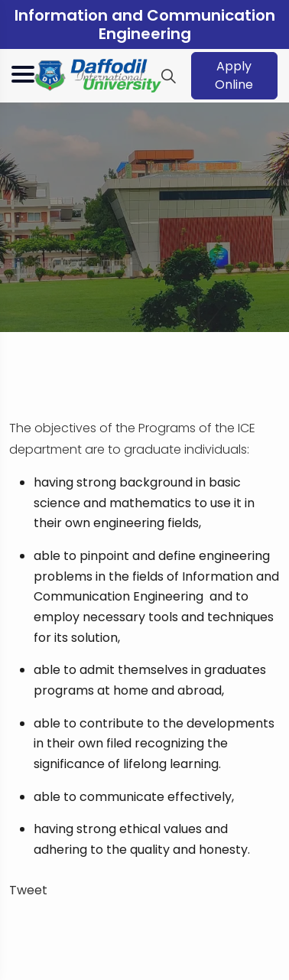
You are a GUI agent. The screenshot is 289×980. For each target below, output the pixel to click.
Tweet (28, 890)
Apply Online (234, 75)
